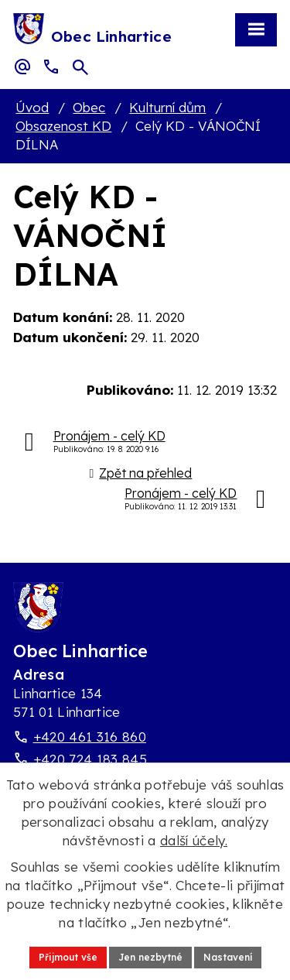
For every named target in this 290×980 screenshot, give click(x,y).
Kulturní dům (167, 107)
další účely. (194, 840)
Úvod (32, 107)
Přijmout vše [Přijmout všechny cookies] (68, 957)
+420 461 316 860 (90, 737)
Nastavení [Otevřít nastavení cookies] (228, 957)
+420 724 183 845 (90, 759)
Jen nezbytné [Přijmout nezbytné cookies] (150, 957)
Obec (89, 107)
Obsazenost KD (63, 126)
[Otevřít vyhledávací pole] (80, 67)
